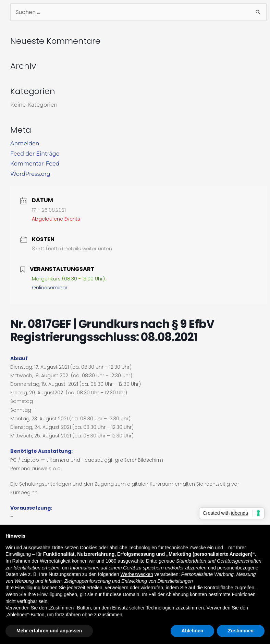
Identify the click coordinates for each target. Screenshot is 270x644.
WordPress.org (30, 174)
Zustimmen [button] (241, 631)
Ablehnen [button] (193, 631)
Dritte (152, 561)
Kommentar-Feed (35, 164)
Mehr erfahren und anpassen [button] (49, 631)
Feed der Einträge (35, 154)
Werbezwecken (137, 574)
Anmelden (25, 143)
